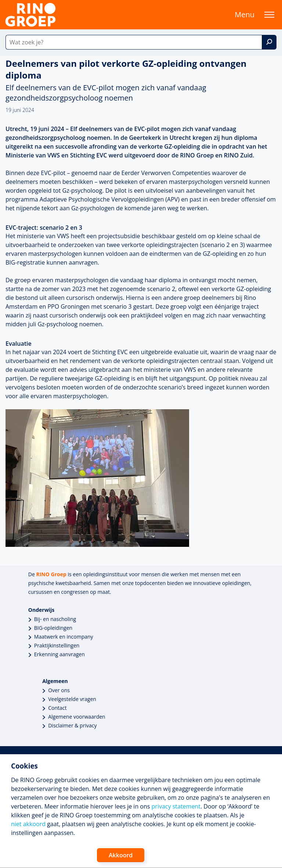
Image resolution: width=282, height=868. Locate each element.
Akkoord (121, 855)
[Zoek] (269, 42)
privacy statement (176, 806)
